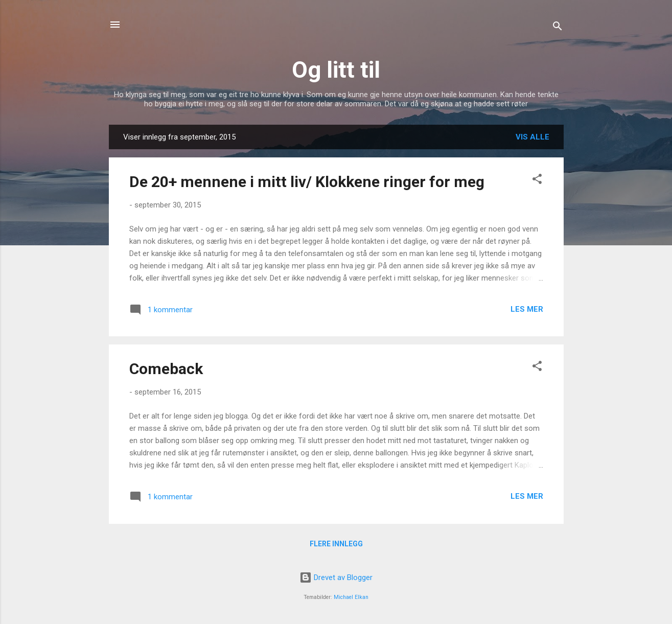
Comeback (166, 369)
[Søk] (558, 28)
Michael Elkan (351, 597)
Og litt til (336, 70)
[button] (537, 181)
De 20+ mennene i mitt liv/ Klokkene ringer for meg (307, 182)
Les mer (527, 309)
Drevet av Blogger (336, 577)
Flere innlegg (336, 544)
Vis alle (532, 137)
